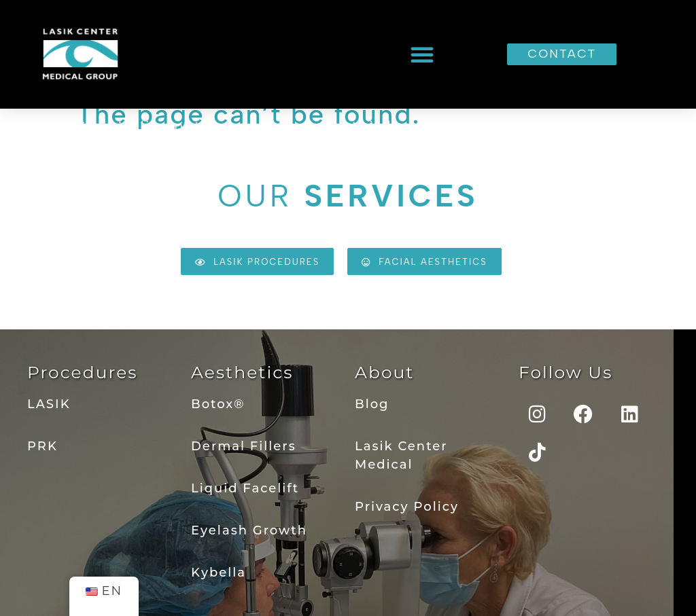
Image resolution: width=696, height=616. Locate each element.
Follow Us (565, 372)
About (385, 372)
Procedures (82, 372)
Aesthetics (242, 372)
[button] (423, 54)
